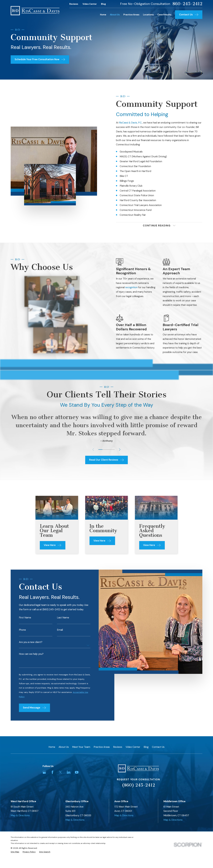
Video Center (90, 4)
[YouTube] (77, 772)
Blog (103, 4)
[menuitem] (15, 852)
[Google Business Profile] (44, 772)
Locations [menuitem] (148, 15)
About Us (64, 747)
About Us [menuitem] (115, 15)
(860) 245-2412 (138, 785)
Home (52, 747)
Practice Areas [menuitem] (131, 15)
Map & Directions (20, 815)
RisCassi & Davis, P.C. (131, 123)
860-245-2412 (187, 4)
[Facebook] (52, 772)
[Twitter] (60, 772)
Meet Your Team (81, 747)
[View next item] (120, 450)
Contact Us (158, 747)
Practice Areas (102, 747)
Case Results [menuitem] (164, 15)
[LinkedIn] (69, 772)
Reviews (74, 4)
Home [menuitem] (103, 15)
